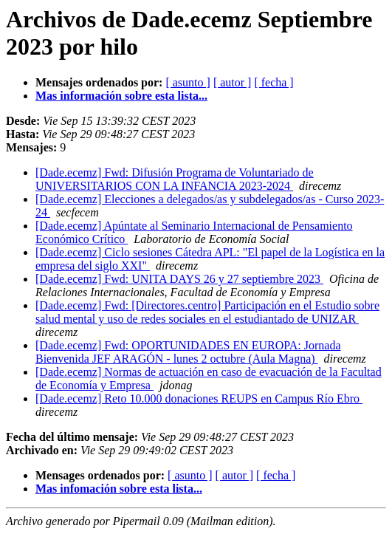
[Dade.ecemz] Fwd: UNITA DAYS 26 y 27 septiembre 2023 (179, 279)
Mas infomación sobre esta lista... (119, 489)
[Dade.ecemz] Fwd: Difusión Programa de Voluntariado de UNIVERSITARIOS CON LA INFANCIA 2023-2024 (175, 179)
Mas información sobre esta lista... (121, 96)
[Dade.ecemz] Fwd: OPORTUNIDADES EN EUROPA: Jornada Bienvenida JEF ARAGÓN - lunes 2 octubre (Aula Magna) (188, 352)
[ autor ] (233, 82)
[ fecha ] (274, 82)
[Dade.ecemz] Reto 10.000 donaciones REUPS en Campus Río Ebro (199, 398)
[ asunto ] (188, 82)
